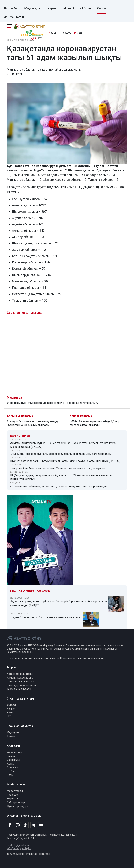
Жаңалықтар (33, 8)
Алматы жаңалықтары (20, 678)
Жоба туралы (15, 791)
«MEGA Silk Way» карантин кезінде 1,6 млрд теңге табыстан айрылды (95, 423)
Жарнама (12, 799)
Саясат (11, 756)
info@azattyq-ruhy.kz (19, 849)
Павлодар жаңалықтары (21, 685)
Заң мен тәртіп (14, 17)
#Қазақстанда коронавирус (46, 403)
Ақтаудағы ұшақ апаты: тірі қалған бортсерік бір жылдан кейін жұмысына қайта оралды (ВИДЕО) (59, 603)
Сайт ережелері (16, 802)
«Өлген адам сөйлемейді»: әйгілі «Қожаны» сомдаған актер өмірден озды (59, 486)
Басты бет (11, 8)
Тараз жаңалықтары (19, 689)
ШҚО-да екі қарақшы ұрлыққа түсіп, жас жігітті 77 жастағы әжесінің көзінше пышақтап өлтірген (61, 477)
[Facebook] (10, 825)
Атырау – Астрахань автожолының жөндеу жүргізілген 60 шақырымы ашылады (33, 423)
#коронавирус (16, 403)
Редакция (13, 795)
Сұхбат (11, 771)
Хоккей (11, 709)
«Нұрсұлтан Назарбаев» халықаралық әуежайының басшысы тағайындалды (61, 454)
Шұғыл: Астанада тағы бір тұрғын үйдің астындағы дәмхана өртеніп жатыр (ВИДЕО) (65, 461)
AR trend (69, 8)
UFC (9, 716)
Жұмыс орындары (18, 806)
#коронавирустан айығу (82, 403)
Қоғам (101, 8)
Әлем (10, 775)
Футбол (11, 705)
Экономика (13, 760)
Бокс (10, 713)
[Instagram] (18, 825)
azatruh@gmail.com (18, 845)
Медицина (13, 732)
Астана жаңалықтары (20, 674)
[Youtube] (41, 825)
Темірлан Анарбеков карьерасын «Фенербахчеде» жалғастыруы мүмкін (58, 468)
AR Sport (85, 8)
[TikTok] (26, 825)
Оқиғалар (12, 767)
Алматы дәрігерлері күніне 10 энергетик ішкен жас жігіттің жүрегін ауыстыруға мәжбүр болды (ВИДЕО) (63, 445)
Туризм (11, 736)
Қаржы (52, 8)
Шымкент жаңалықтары (21, 682)
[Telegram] (33, 825)
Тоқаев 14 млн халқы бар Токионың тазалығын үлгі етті (47, 617)
